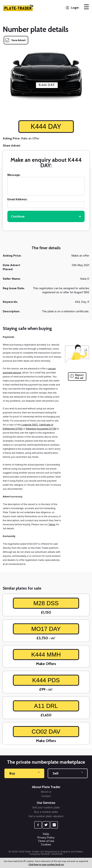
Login (75, 8)
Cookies (46, 844)
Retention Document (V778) (41, 429)
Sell (68, 773)
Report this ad (79, 376)
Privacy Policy (46, 837)
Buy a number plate (46, 812)
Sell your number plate (46, 807)
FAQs (46, 834)
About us (46, 792)
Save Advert (19, 40)
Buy (24, 773)
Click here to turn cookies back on (46, 864)
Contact (46, 796)
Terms (52, 524)
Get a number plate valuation (46, 816)
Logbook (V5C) (30, 425)
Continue (46, 216)
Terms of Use (46, 841)
